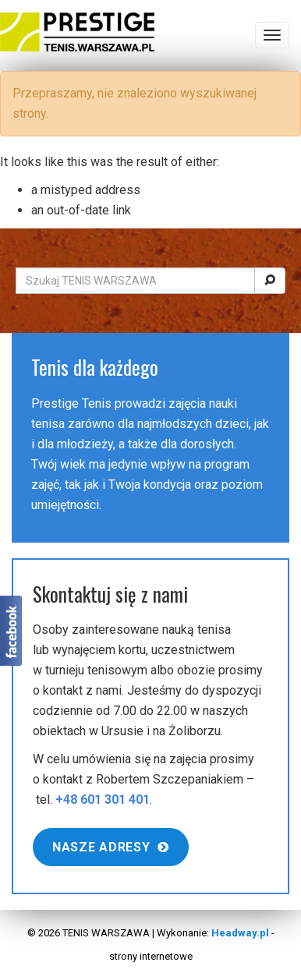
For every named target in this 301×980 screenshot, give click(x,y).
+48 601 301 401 (103, 800)
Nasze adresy (111, 847)
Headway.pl (240, 933)
